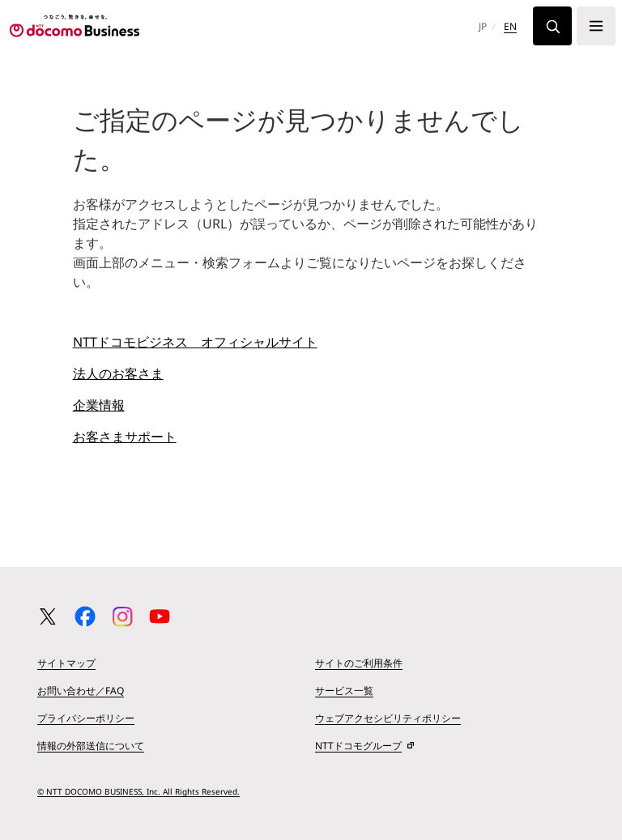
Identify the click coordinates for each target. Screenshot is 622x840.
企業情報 (99, 405)
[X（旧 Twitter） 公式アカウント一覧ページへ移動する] (48, 616)
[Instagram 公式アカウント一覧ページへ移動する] (122, 616)
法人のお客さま (118, 373)
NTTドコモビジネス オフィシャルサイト (195, 342)
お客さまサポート (125, 437)
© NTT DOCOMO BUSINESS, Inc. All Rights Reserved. (138, 791)
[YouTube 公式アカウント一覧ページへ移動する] (160, 616)
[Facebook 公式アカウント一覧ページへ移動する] (85, 616)
